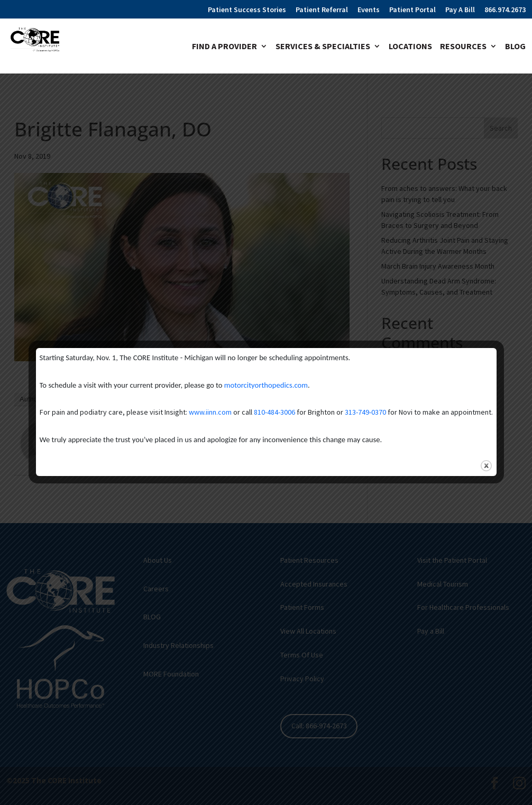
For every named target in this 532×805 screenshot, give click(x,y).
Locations (410, 47)
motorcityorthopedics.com (266, 385)
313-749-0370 (365, 412)
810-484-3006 (274, 412)
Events (369, 10)
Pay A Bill (460, 10)
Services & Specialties (323, 47)
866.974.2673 (505, 10)
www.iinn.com (210, 412)
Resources (463, 47)
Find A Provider (224, 47)
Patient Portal (412, 10)
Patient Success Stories (247, 10)
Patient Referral (322, 10)
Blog (515, 47)
